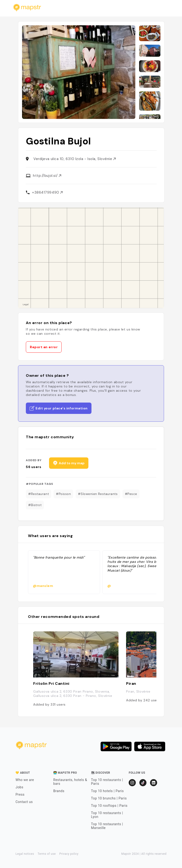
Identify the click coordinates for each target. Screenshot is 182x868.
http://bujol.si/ (47, 176)
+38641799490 (47, 192)
